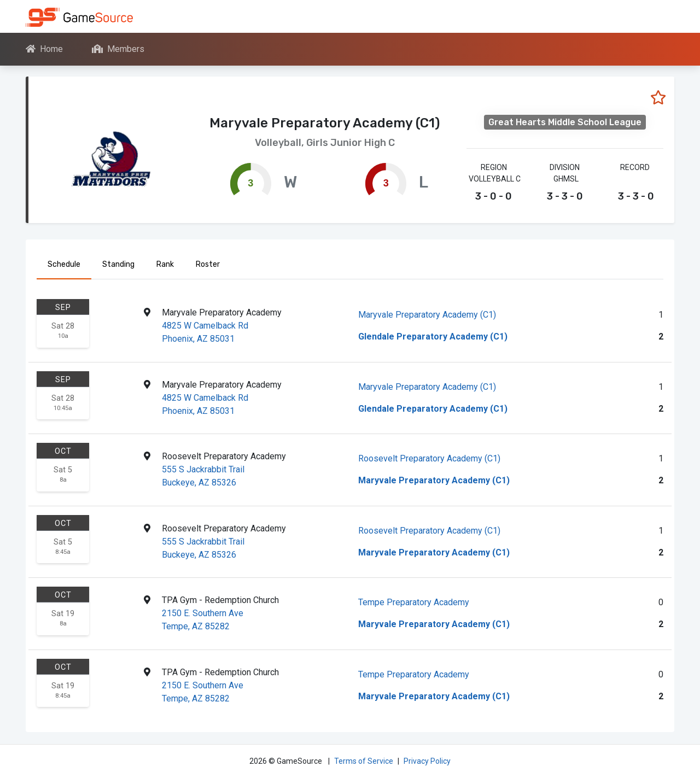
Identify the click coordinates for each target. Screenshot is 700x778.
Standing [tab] (118, 264)
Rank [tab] (165, 264)
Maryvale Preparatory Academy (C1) (427, 315)
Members (118, 49)
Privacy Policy (427, 761)
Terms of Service (364, 761)
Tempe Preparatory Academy (414, 602)
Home (44, 49)
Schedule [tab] (64, 264)
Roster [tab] (208, 264)
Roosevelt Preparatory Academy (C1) (429, 458)
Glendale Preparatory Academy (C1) (433, 337)
